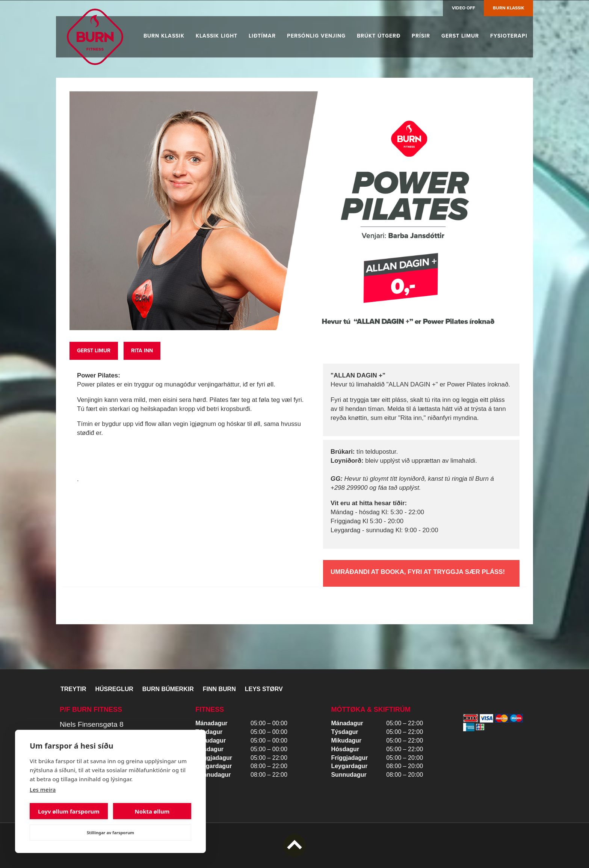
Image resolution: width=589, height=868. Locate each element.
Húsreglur (114, 689)
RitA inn (142, 351)
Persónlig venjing (316, 36)
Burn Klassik (509, 8)
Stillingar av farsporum (110, 833)
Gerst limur (460, 36)
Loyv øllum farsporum (69, 811)
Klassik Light (217, 36)
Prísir (421, 36)
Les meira (43, 790)
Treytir (73, 689)
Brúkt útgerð (379, 36)
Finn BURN (219, 689)
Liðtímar (262, 36)
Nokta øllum (152, 811)
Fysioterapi (509, 36)
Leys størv (264, 689)
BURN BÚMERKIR (168, 689)
